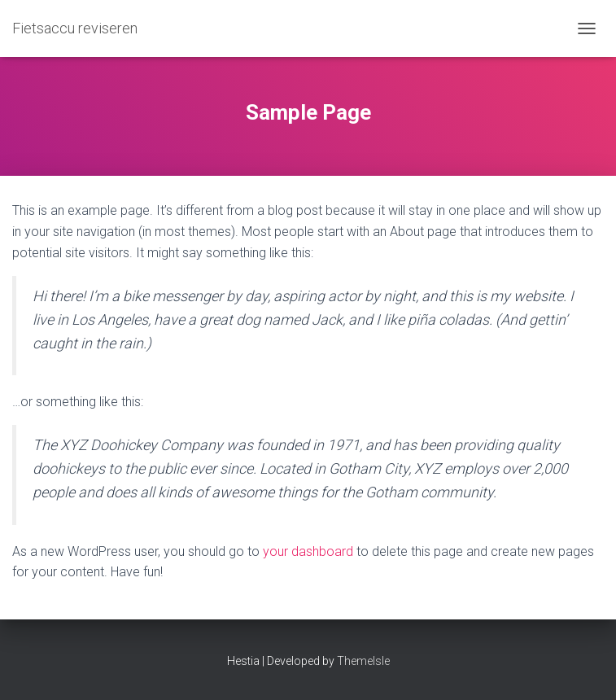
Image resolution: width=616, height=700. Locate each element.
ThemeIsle (363, 661)
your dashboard (308, 551)
